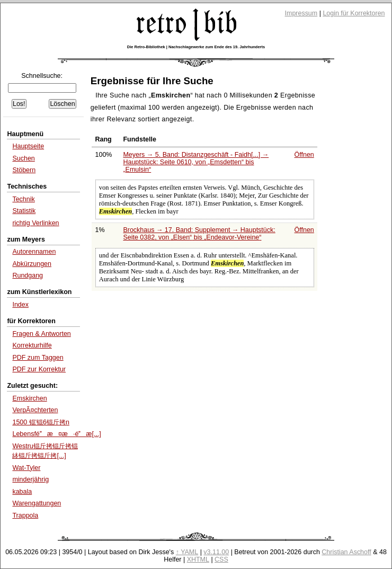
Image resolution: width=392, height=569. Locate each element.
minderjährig (30, 479)
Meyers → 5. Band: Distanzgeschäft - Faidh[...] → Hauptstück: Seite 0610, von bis (196, 162)
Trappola (25, 515)
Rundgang (28, 275)
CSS (221, 559)
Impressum (301, 13)
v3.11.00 (216, 552)
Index (20, 305)
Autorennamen (34, 252)
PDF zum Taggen (38, 358)
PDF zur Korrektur (39, 369)
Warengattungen (37, 503)
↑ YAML (187, 552)
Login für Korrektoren (354, 13)
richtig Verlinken (35, 223)
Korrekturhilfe (32, 345)
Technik (23, 199)
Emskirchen (29, 398)
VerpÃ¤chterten (35, 410)
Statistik (24, 211)
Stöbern (24, 170)
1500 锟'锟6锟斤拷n (41, 422)
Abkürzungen (32, 264)
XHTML (198, 559)
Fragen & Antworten (41, 334)
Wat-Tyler (26, 468)
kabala (22, 492)
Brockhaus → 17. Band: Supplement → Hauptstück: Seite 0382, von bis (199, 234)
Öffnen (304, 155)
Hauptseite (28, 146)
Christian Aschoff (346, 552)
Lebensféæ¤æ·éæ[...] (56, 434)
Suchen (23, 158)
